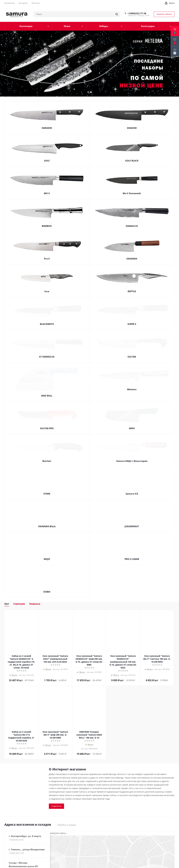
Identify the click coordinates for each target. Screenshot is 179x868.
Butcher (47, 455)
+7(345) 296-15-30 (16, 847)
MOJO (47, 553)
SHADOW (132, 128)
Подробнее (56, 800)
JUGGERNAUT (132, 520)
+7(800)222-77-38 (137, 13)
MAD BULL (47, 389)
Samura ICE (132, 487)
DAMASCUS (132, 226)
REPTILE (132, 291)
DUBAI (47, 585)
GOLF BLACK (132, 161)
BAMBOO (47, 226)
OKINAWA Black (47, 520)
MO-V (47, 193)
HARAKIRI (47, 128)
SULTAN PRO (47, 422)
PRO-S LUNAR (132, 553)
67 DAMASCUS (47, 357)
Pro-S (47, 259)
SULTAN (132, 357)
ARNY (132, 422)
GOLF (47, 161)
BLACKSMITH (47, 324)
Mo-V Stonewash (132, 193)
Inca (47, 291)
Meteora (132, 389)
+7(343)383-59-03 (16, 833)
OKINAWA (132, 259)
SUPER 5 (132, 324)
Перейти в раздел (67, 818)
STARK (47, 487)
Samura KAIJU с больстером (132, 455)
